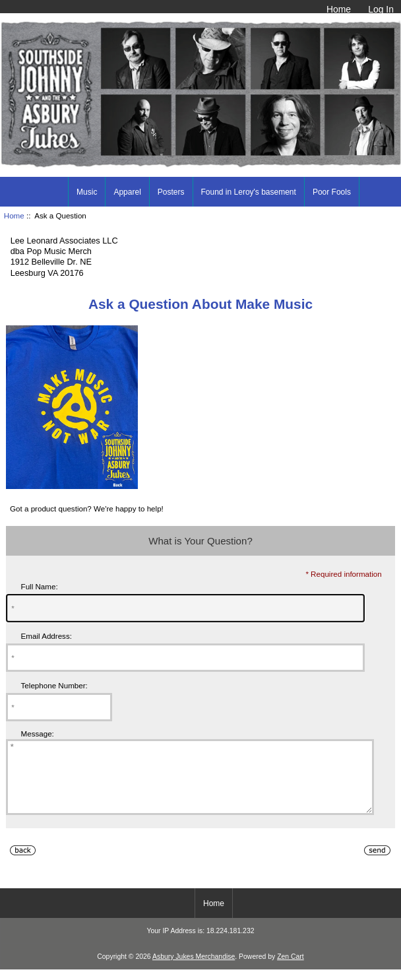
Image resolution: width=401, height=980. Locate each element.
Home (339, 9)
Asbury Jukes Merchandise (194, 970)
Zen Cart (291, 970)
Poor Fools (332, 192)
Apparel (127, 192)
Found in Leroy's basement (249, 192)
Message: (38, 734)
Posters (171, 192)
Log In (381, 9)
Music (87, 192)
